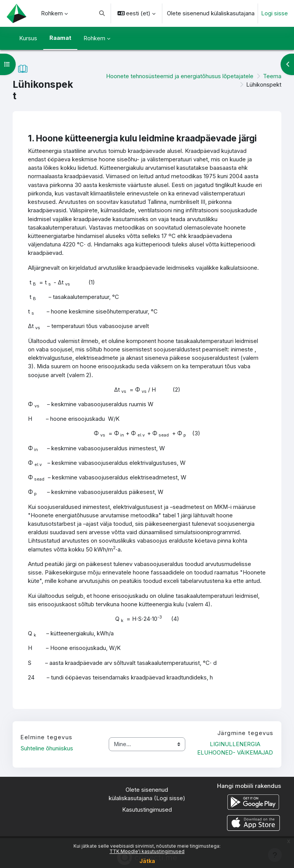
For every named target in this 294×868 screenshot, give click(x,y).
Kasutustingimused (147, 810)
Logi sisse (274, 13)
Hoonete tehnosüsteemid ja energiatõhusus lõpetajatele (180, 76)
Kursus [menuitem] (28, 38)
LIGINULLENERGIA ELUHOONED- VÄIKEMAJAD (235, 748)
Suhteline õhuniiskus (47, 748)
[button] (102, 13)
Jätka (147, 861)
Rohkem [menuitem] (52, 13)
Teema (272, 76)
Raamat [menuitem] (60, 38)
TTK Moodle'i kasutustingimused (147, 851)
